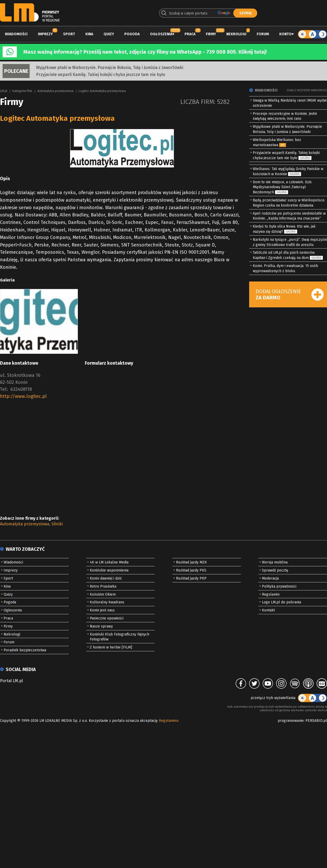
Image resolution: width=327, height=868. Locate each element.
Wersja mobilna (275, 562)
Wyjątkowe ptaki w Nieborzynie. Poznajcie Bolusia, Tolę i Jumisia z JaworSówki (110, 68)
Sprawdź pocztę (275, 570)
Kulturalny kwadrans (107, 602)
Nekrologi (236, 34)
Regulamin (271, 594)
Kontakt (268, 610)
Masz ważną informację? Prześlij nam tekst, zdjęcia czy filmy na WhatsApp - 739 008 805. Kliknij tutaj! (145, 52)
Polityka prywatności (279, 586)
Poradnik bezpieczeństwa (25, 650)
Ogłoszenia (161, 34)
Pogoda (132, 34)
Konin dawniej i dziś (106, 578)
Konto (285, 34)
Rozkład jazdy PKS (191, 570)
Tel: (4, 389)
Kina (89, 34)
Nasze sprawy (101, 626)
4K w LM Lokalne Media (109, 562)
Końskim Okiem (103, 594)
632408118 (21, 389)
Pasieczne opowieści (107, 618)
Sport (69, 34)
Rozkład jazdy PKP (191, 578)
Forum (263, 34)
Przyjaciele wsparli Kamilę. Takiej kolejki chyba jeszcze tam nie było (101, 75)
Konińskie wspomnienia (109, 570)
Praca (190, 34)
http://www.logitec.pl (23, 396)
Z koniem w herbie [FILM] (111, 647)
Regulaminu (169, 721)
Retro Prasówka (103, 586)
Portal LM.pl (11, 681)
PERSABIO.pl (316, 721)
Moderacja (270, 578)
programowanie (291, 721)
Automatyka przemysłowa (55, 91)
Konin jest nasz (102, 610)
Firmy (211, 34)
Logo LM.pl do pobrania (281, 602)
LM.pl (4, 91)
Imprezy (45, 34)
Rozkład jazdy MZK (191, 562)
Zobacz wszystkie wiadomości (307, 90)
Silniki (57, 524)
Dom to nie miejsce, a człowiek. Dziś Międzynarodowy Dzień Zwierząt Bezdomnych (282, 187)
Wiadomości (16, 34)
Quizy (109, 34)
